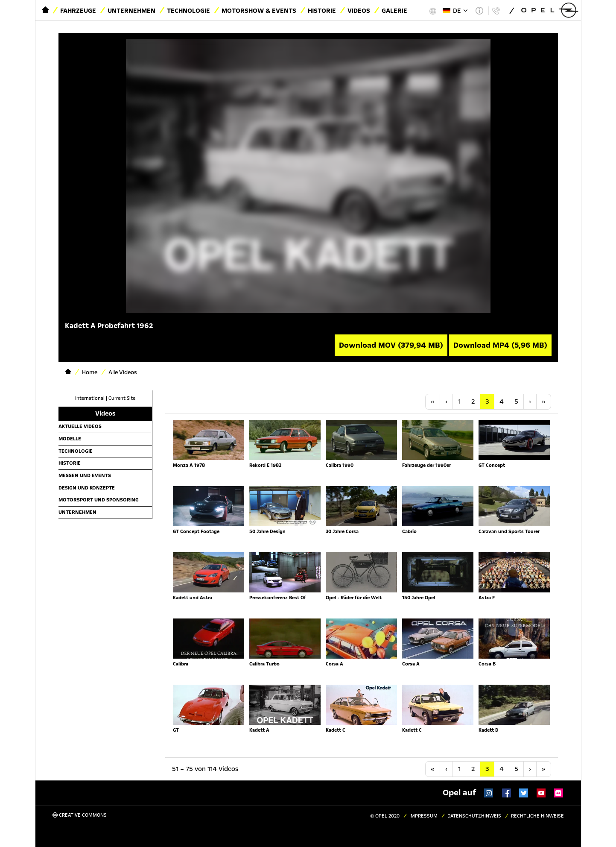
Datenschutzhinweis (474, 816)
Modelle (70, 439)
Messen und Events (85, 475)
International (90, 398)
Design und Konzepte (87, 488)
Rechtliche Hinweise (537, 816)
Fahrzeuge (78, 11)
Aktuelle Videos (80, 426)
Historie (322, 11)
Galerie (394, 11)
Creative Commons (80, 815)
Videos (359, 11)
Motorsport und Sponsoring (99, 500)
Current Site (122, 398)
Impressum (423, 816)
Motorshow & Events (259, 11)
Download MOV (391, 345)
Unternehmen (131, 11)
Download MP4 (500, 345)
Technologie (188, 11)
